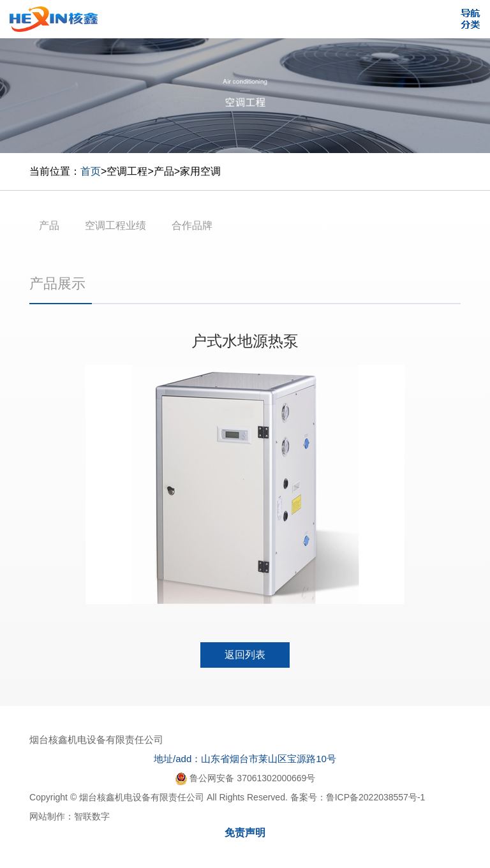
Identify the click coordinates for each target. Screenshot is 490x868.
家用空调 (200, 171)
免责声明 (245, 833)
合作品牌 (192, 225)
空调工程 (127, 171)
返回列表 (245, 655)
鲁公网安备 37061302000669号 (245, 778)
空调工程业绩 (115, 225)
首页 (91, 171)
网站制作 (47, 816)
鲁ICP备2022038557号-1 (376, 797)
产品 (164, 171)
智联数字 (92, 816)
